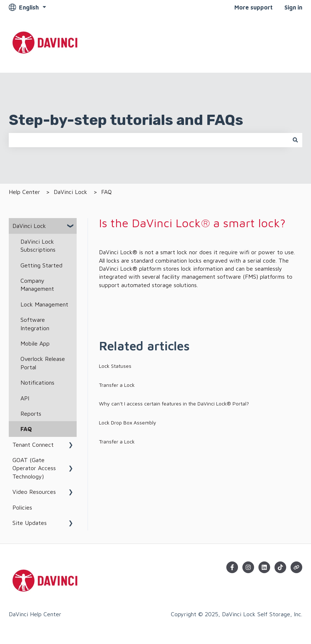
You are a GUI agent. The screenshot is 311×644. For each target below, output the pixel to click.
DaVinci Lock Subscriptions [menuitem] (38, 245)
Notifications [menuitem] (37, 382)
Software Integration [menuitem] (35, 324)
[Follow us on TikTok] (280, 567)
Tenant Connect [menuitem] (33, 445)
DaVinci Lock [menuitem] (29, 226)
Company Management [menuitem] (37, 285)
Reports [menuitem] (31, 414)
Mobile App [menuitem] (35, 343)
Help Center (24, 192)
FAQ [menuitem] (26, 429)
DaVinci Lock (70, 192)
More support (254, 7)
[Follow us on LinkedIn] (264, 567)
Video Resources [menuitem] (34, 492)
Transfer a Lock (117, 385)
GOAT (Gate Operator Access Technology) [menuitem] (34, 468)
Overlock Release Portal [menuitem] (43, 363)
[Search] (295, 140)
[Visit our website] (296, 567)
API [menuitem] (25, 398)
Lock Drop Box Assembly (128, 422)
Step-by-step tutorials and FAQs (126, 120)
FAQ (106, 192)
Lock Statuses (115, 366)
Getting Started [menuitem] (41, 265)
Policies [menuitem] (22, 507)
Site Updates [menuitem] (30, 523)
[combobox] (149, 140)
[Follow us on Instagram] (248, 567)
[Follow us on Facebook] (232, 567)
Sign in (293, 7)
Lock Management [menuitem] (44, 304)
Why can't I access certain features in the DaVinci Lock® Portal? (174, 403)
